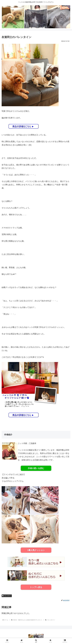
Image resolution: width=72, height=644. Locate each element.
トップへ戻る (36, 587)
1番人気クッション (36, 550)
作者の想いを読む (36, 468)
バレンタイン (7, 596)
